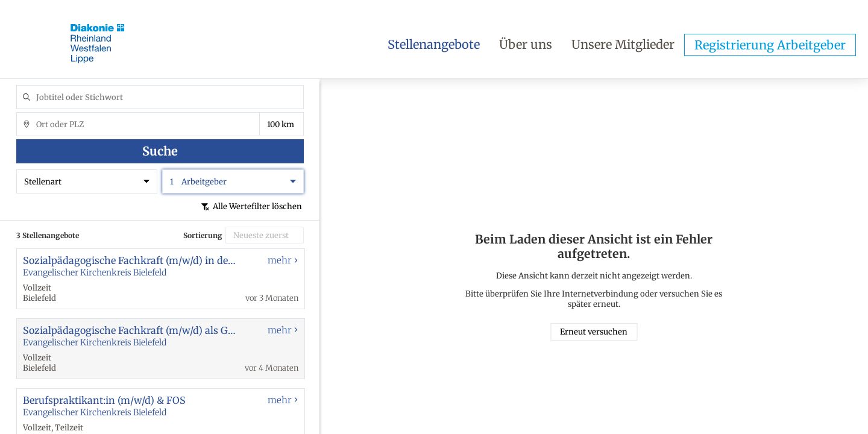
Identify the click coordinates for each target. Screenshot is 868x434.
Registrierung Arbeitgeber (770, 45)
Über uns (526, 44)
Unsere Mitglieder (623, 44)
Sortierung (203, 235)
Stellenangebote (434, 44)
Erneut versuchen (594, 332)
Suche (160, 151)
